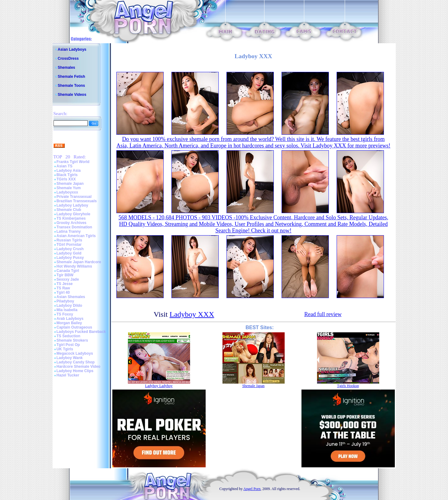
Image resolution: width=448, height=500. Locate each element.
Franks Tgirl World (73, 162)
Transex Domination (75, 227)
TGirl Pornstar (69, 245)
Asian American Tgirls (76, 236)
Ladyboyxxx (67, 192)
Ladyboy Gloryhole (74, 214)
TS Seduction (69, 336)
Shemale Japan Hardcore (79, 262)
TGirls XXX (66, 179)
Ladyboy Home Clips (75, 371)
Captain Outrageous (75, 327)
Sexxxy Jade (68, 279)
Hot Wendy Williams (74, 266)
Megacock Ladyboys (75, 353)
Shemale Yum (69, 188)
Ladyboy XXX (192, 314)
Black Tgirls (67, 175)
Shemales (67, 68)
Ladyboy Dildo (70, 306)
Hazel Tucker (68, 375)
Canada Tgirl (68, 271)
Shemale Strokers (72, 340)
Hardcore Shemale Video (79, 367)
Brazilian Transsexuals (77, 201)
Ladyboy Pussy (70, 258)
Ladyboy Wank (70, 358)
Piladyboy (65, 301)
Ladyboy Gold (69, 253)
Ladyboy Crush (70, 249)
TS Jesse (65, 284)
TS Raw (63, 288)
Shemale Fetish (72, 77)
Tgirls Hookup (348, 386)
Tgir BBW (65, 275)
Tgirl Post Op (68, 345)
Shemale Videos (72, 95)
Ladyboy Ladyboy (72, 205)
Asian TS (65, 166)
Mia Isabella (67, 310)
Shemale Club (69, 210)
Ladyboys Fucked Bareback (81, 332)
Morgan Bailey (69, 323)
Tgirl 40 (63, 292)
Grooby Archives (72, 223)
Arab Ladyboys (70, 319)
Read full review (323, 314)
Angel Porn (252, 489)
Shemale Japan (70, 184)
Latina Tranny (69, 231)
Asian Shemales (71, 297)
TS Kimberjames (71, 218)
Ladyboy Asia (69, 171)
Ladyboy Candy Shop (76, 362)
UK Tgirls (65, 349)
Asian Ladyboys (72, 49)
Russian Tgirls (70, 240)
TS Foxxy (65, 314)
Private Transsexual (74, 197)
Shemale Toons (72, 86)
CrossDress (68, 58)
